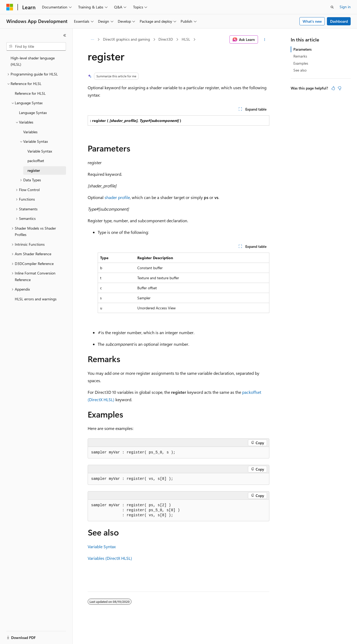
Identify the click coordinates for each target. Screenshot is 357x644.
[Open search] (332, 7)
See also (300, 70)
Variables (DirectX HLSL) (110, 558)
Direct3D (166, 39)
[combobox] (36, 46)
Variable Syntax (102, 546)
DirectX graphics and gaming (126, 39)
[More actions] (265, 40)
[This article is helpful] (333, 88)
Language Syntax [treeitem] (33, 113)
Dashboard (339, 21)
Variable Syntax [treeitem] (40, 151)
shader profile (117, 197)
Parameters (302, 49)
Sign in (345, 7)
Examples (301, 63)
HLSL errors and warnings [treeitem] (36, 299)
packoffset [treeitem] (36, 161)
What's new (312, 21)
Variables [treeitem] (30, 132)
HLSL (186, 39)
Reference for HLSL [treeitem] (30, 93)
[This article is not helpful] (340, 88)
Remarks (300, 56)
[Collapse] (65, 35)
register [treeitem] (34, 170)
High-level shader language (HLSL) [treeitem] (33, 61)
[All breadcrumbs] (92, 40)
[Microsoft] (10, 7)
